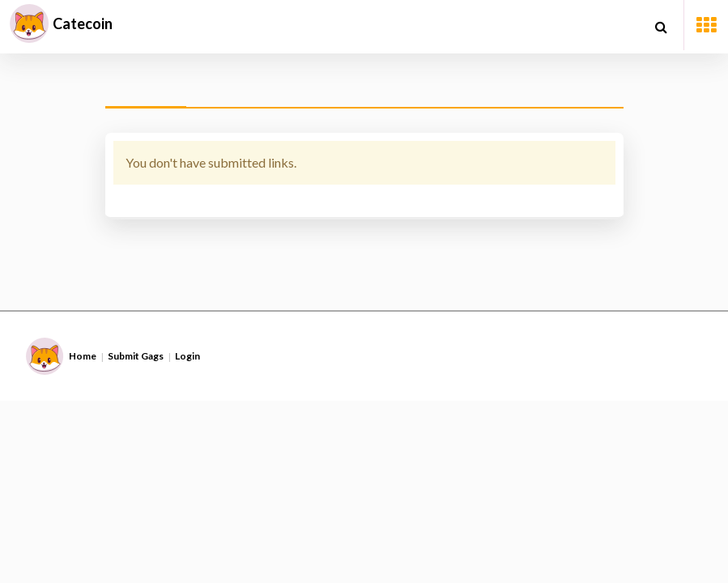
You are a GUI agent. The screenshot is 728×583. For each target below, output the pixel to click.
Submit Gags (136, 356)
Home (83, 356)
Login (187, 356)
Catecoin (83, 23)
